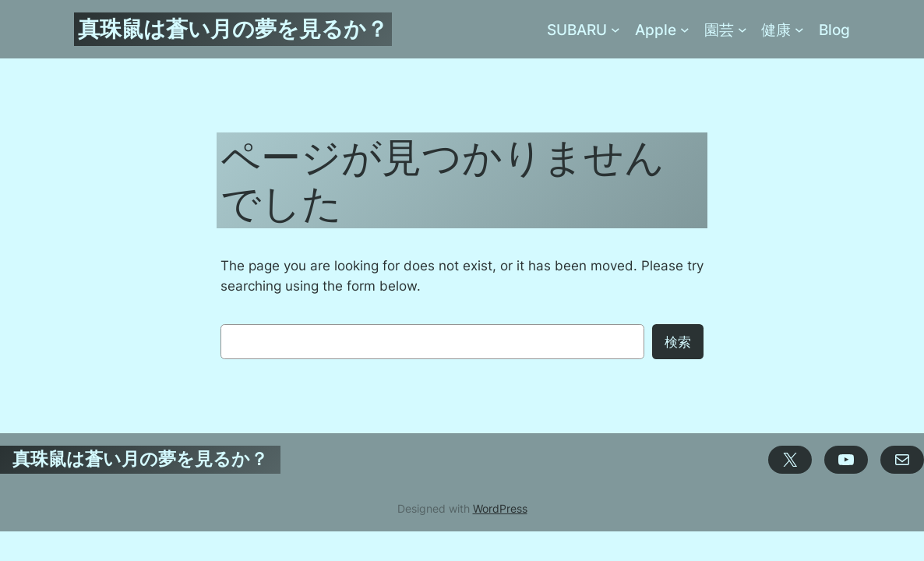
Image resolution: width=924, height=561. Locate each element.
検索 (678, 342)
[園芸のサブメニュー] (742, 30)
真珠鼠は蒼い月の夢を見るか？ (233, 29)
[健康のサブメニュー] (799, 30)
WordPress (500, 508)
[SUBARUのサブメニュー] (615, 30)
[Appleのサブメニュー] (685, 30)
